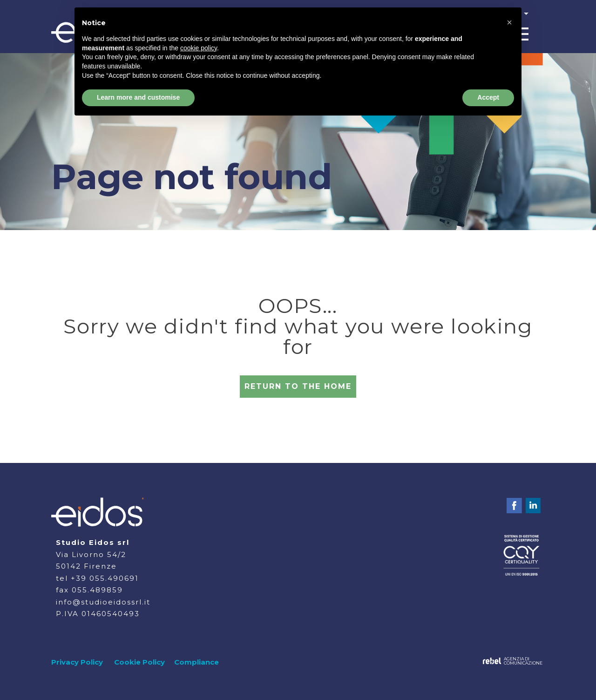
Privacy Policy (77, 662)
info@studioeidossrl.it (103, 602)
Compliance (196, 662)
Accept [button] (488, 97)
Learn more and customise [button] (138, 97)
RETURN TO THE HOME (298, 386)
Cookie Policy (139, 662)
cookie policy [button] (199, 48)
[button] (509, 22)
